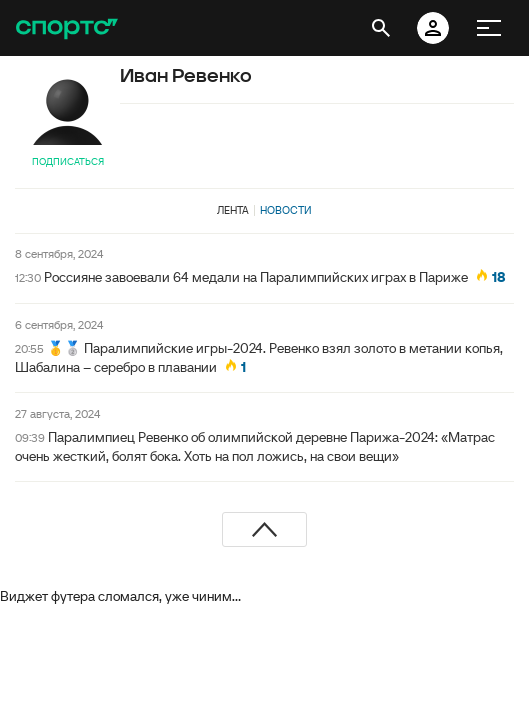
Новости (286, 210)
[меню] (489, 28)
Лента (233, 210)
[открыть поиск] (381, 28)
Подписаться (68, 161)
